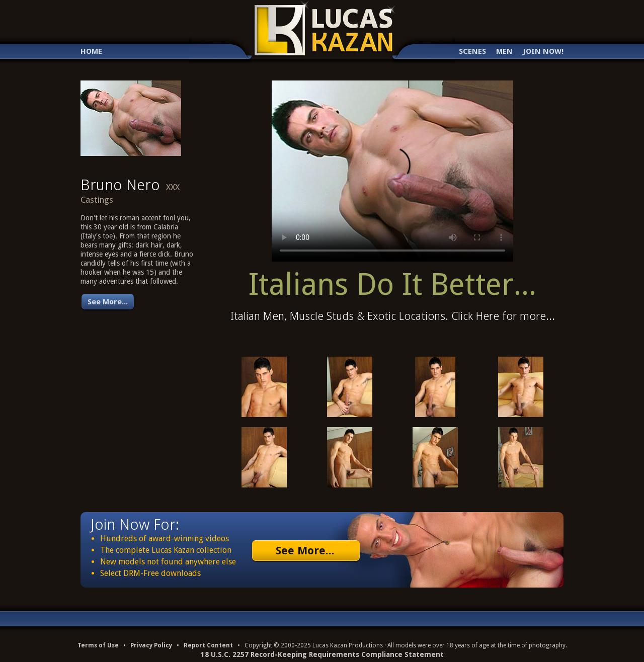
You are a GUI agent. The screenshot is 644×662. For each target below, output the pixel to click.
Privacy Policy (151, 645)
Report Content (208, 645)
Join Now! (543, 52)
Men (504, 52)
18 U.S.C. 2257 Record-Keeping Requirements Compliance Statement (322, 654)
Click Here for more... (503, 316)
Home (91, 52)
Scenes (472, 52)
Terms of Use (98, 645)
